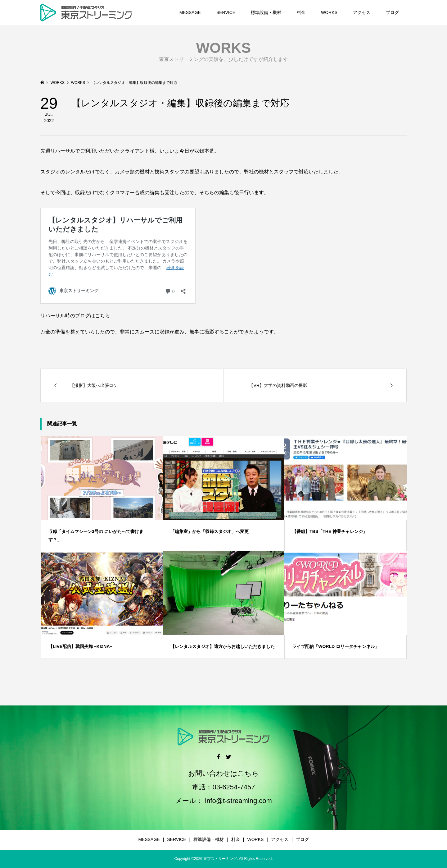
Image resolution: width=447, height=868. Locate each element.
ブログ (392, 12)
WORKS (329, 12)
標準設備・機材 (266, 12)
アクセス (362, 12)
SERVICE (226, 12)
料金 (301, 12)
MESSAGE (190, 12)
